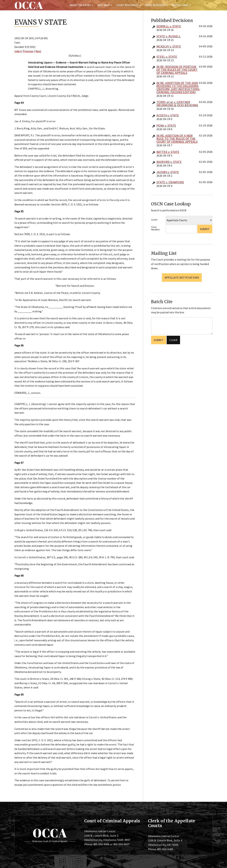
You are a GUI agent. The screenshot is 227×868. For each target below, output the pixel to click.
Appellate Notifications (182, 278)
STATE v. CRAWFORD (170, 182)
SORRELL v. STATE (169, 26)
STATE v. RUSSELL (169, 36)
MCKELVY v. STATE (169, 46)
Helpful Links (180, 5)
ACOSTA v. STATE (168, 115)
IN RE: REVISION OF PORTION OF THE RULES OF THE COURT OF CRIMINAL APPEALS (177, 70)
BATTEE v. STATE (168, 152)
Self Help (103, 5)
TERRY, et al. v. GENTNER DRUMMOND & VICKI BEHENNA (177, 104)
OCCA (50, 833)
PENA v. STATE (166, 126)
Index (18, 51)
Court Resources (127, 5)
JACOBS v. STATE (168, 172)
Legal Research (155, 5)
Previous (28, 51)
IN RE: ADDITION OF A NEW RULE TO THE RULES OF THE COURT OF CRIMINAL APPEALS (177, 139)
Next (38, 51)
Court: (154, 220)
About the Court (80, 5)
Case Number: (156, 228)
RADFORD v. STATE (169, 162)
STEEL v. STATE (167, 57)
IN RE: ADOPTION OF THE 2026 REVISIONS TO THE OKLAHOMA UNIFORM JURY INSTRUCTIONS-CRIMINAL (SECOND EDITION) (178, 87)
